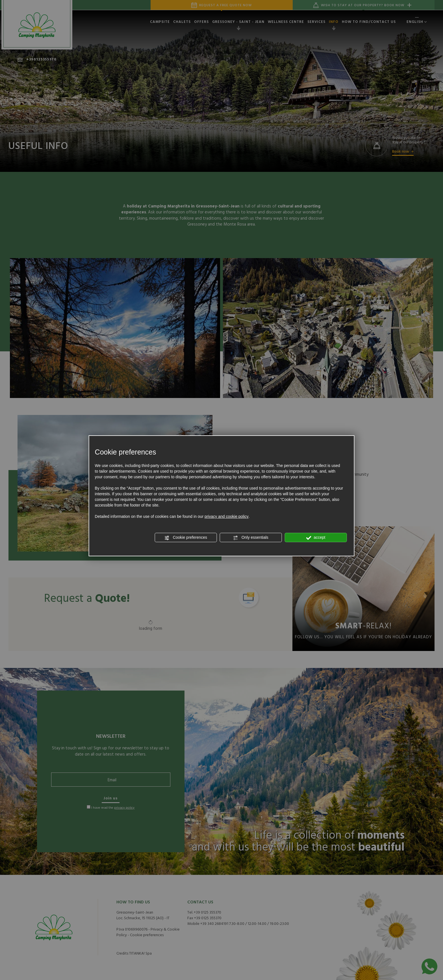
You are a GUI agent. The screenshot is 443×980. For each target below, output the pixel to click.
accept (316, 538)
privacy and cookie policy (227, 516)
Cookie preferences (186, 538)
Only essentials (251, 538)
